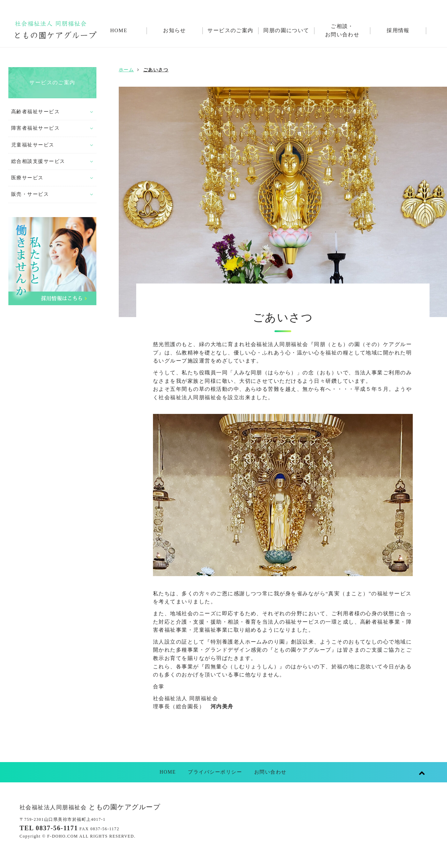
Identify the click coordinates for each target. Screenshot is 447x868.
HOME (168, 772)
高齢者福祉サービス (35, 112)
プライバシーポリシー (215, 772)
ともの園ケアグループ (90, 807)
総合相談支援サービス (38, 161)
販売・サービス (30, 194)
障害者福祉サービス (35, 128)
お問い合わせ (270, 772)
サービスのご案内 (52, 83)
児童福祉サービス (33, 145)
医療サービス (27, 178)
